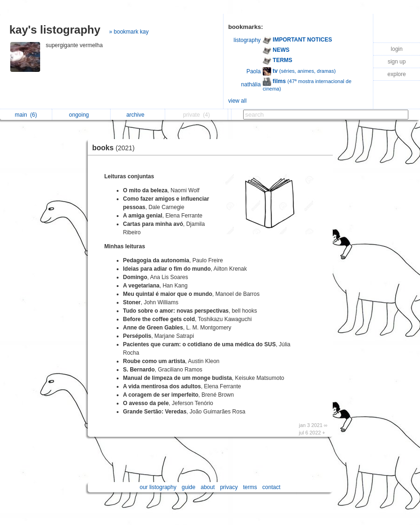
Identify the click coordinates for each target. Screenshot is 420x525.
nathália (251, 84)
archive (138, 115)
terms (250, 487)
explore (396, 74)
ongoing (81, 115)
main (26, 115)
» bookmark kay (129, 32)
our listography (158, 487)
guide (188, 487)
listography (247, 40)
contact (271, 487)
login (396, 49)
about (208, 487)
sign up (397, 62)
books (116, 148)
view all (237, 101)
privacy (229, 487)
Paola (254, 71)
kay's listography (55, 30)
